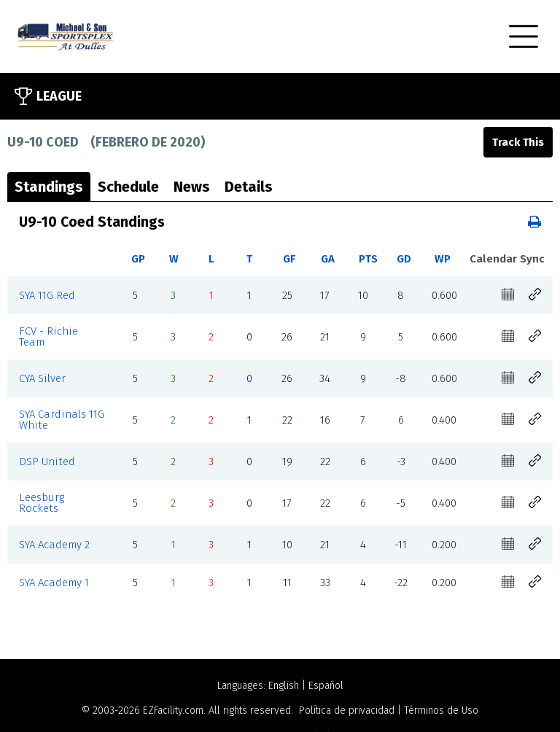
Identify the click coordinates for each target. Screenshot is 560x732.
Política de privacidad (347, 710)
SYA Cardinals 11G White (62, 420)
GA (328, 259)
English (284, 686)
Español (326, 686)
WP (443, 259)
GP (138, 259)
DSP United (47, 462)
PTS (368, 259)
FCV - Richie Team (48, 336)
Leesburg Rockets (42, 503)
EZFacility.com (173, 710)
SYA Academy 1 (54, 583)
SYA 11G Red (47, 295)
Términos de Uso (441, 710)
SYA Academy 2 (54, 545)
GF (289, 259)
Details (249, 187)
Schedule (128, 187)
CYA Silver (42, 378)
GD (404, 259)
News (192, 187)
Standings (49, 187)
